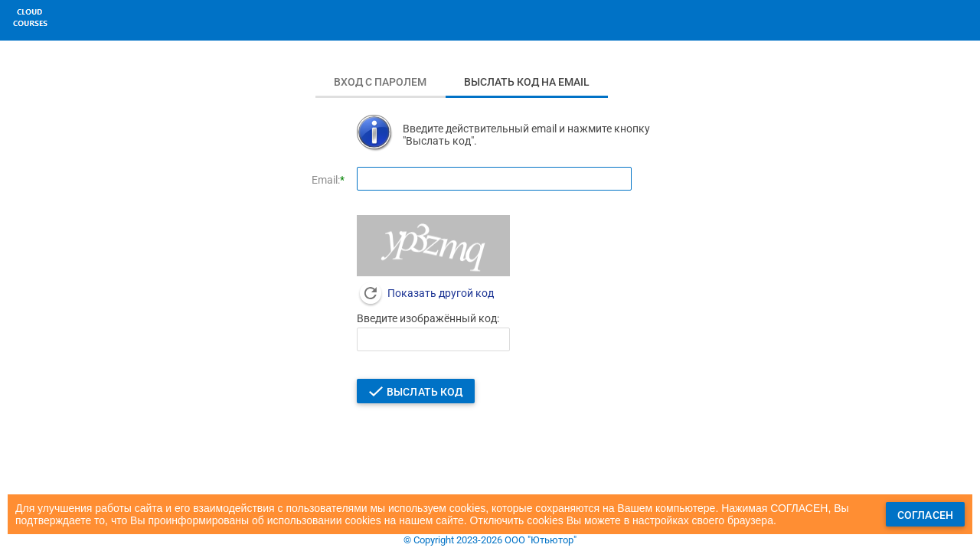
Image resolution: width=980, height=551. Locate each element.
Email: (326, 180)
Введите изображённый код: (428, 318)
